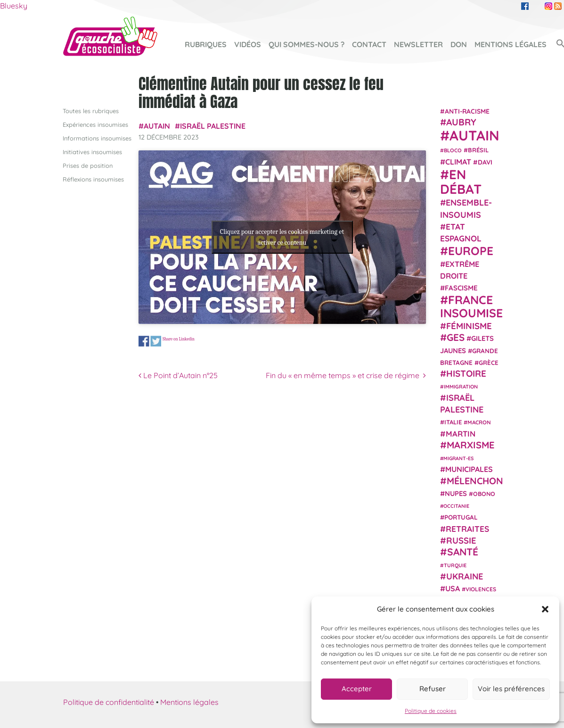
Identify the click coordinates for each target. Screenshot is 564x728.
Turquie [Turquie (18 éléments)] (455, 565)
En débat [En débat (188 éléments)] (461, 182)
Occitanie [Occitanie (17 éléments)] (456, 506)
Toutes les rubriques (91, 110)
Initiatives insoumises (92, 151)
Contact (369, 44)
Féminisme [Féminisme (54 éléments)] (469, 326)
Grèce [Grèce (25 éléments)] (489, 363)
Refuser (433, 689)
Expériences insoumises (95, 124)
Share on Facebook (144, 341)
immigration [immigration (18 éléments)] (461, 387)
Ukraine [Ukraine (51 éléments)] (465, 576)
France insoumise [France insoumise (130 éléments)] (471, 306)
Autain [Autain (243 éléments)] (474, 135)
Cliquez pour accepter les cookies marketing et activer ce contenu (282, 237)
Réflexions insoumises (93, 179)
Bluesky (14, 6)
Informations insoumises (97, 138)
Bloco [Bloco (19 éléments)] (453, 150)
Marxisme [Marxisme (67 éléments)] (470, 444)
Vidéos (248, 44)
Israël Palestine (213, 125)
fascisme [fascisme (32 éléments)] (461, 288)
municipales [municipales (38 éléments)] (469, 469)
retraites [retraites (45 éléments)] (467, 528)
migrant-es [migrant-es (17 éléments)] (458, 458)
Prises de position (88, 165)
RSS (558, 6)
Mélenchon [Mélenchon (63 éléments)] (475, 480)
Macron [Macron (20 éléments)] (479, 422)
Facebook (525, 6)
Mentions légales (511, 44)
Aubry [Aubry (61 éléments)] (461, 122)
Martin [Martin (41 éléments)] (461, 433)
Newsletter (418, 44)
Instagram (548, 6)
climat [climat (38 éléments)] (458, 161)
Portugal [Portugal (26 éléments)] (461, 517)
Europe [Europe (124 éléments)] (471, 250)
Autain (157, 125)
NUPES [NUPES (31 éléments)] (456, 493)
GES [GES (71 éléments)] (456, 337)
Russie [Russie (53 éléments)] (461, 541)
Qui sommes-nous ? (307, 44)
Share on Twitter (156, 341)
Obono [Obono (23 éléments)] (484, 494)
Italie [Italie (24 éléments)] (453, 422)
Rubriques (206, 44)
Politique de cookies (431, 711)
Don (459, 44)
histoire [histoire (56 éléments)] (466, 373)
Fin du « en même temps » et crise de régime (346, 375)
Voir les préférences (511, 689)
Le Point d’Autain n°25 (178, 375)
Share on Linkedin (179, 339)
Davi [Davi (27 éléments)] (485, 161)
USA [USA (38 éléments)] (453, 588)
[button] (545, 609)
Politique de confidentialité (109, 702)
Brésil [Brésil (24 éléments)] (478, 150)
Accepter (357, 689)
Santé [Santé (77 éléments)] (463, 552)
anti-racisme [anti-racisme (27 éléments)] (467, 111)
